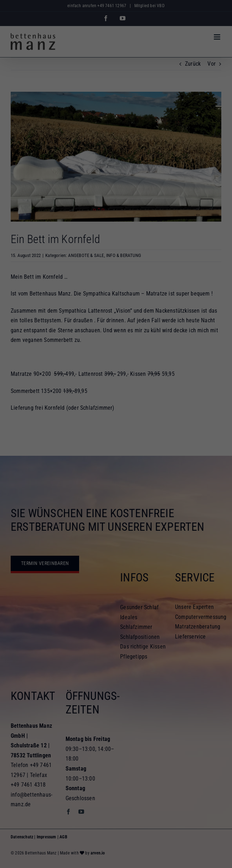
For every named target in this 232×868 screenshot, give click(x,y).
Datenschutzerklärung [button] (120, 519)
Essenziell (40, 438)
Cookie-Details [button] (87, 519)
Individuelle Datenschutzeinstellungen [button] (116, 504)
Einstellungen (118, 422)
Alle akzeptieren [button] (116, 462)
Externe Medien (182, 438)
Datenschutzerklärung (184, 415)
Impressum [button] (148, 519)
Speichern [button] (116, 483)
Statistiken (108, 438)
